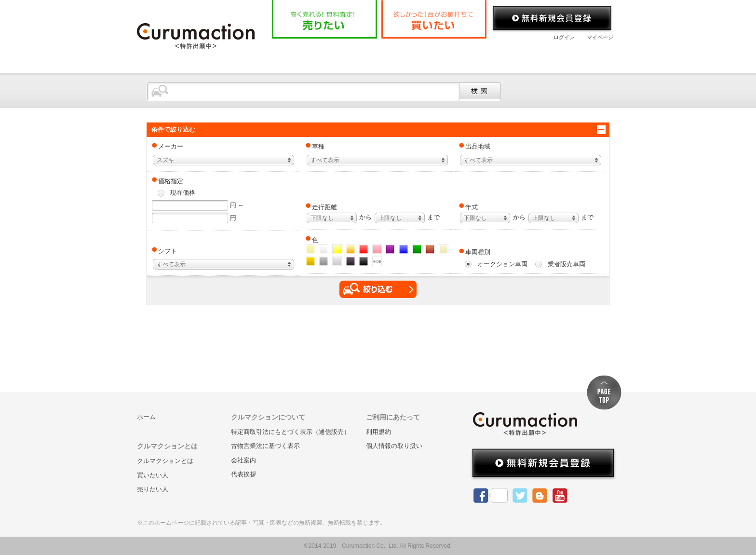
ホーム (296, 55)
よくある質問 (446, 55)
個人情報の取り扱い (394, 446)
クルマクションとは (364, 55)
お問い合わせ (575, 55)
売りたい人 (153, 489)
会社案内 (511, 55)
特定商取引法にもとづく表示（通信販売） (290, 432)
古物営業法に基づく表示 (265, 446)
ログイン (564, 37)
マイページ (600, 37)
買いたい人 (153, 475)
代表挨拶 (243, 474)
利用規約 (378, 432)
